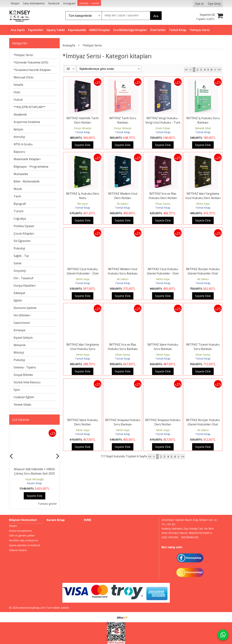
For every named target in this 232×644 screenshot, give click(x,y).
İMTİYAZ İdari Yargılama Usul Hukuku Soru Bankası (83, 349)
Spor (17, 390)
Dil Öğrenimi (22, 241)
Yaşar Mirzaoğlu (34, 479)
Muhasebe (21, 174)
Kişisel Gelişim (23, 338)
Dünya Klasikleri (25, 286)
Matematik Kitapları (27, 159)
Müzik (18, 189)
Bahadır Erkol (203, 128)
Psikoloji (19, 248)
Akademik (20, 114)
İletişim (18, 129)
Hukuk (18, 100)
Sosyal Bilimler (23, 375)
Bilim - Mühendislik (27, 181)
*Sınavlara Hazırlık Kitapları (32, 70)
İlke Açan (83, 204)
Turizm (18, 211)
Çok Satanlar (21, 420)
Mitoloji (19, 352)
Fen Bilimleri (22, 315)
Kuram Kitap (34, 483)
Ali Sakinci (123, 204)
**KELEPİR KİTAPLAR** (29, 107)
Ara (156, 16)
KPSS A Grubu (23, 144)
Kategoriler (20, 43)
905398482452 (190, 537)
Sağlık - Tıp (21, 256)
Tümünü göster (47, 504)
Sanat (17, 263)
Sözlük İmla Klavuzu (27, 382)
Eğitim (18, 300)
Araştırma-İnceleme (27, 122)
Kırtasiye (19, 330)
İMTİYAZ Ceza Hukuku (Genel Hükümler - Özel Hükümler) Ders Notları (163, 273)
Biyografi (20, 204)
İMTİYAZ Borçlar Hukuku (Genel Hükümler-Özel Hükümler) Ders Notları (203, 424)
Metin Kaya (203, 204)
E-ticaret (110, 617)
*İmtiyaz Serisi (23, 55)
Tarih (17, 196)
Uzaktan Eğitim (24, 397)
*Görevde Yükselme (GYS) (31, 62)
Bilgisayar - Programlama (31, 167)
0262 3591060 (170, 537)
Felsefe (18, 85)
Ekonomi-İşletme (25, 308)
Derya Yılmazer (83, 128)
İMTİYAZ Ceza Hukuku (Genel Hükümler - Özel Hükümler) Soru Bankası (83, 273)
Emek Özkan (163, 128)
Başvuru (19, 152)
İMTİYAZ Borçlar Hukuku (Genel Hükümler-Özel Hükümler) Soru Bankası (203, 273)
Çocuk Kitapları (24, 233)
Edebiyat (19, 293)
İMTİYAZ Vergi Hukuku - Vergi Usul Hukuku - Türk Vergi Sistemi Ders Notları (163, 122)
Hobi (17, 92)
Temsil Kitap (83, 132)
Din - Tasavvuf (23, 278)
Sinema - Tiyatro (25, 367)
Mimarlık (20, 345)
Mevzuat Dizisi (23, 77)
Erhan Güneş (163, 204)
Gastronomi (22, 323)
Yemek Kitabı (22, 405)
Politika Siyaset (24, 226)
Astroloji (19, 137)
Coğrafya (20, 219)
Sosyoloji (20, 271)
